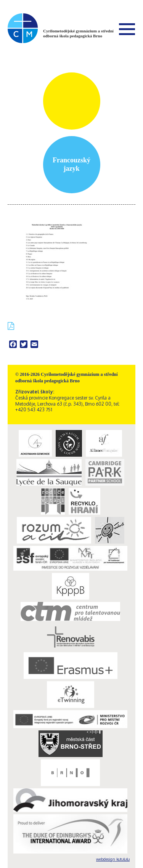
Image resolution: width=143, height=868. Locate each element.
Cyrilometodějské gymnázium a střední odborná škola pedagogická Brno (78, 33)
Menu (127, 29)
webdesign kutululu (113, 859)
